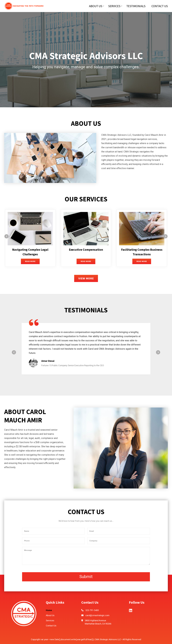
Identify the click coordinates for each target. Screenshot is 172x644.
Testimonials (136, 6)
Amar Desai (48, 361)
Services (114, 6)
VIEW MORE (86, 278)
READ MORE (30, 261)
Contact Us (160, 6)
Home (49, 610)
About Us (96, 6)
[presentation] (7, 236)
